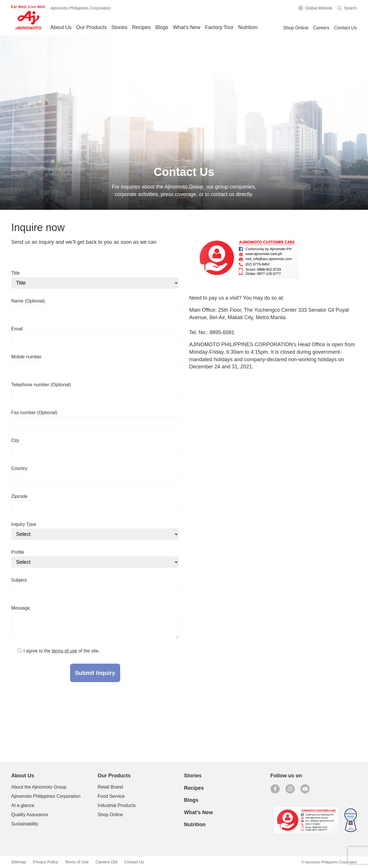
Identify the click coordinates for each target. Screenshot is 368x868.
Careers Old (106, 862)
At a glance (23, 805)
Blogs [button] (162, 27)
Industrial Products (117, 805)
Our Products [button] (91, 27)
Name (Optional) (28, 301)
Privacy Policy (45, 862)
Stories (119, 27)
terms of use (64, 651)
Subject (19, 580)
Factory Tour (219, 27)
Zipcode (19, 496)
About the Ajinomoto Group (39, 787)
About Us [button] (61, 27)
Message (21, 608)
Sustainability (25, 824)
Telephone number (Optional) (41, 385)
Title (16, 273)
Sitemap (19, 862)
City (15, 440)
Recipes (141, 27)
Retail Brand (110, 787)
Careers (321, 28)
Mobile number (26, 357)
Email (17, 329)
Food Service (111, 796)
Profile (18, 552)
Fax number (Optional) (34, 413)
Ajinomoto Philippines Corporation (46, 796)
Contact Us (345, 28)
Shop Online (110, 815)
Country (19, 468)
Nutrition (248, 27)
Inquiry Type (24, 524)
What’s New (187, 27)
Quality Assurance (30, 815)
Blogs (191, 800)
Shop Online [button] (296, 28)
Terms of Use (77, 862)
